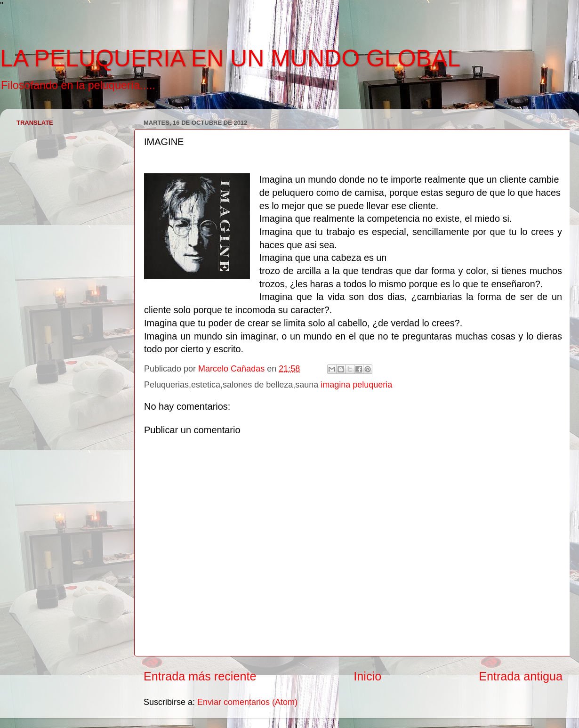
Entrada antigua (521, 676)
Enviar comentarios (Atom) (247, 702)
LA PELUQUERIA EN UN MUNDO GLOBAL (230, 58)
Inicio (367, 676)
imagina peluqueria (356, 385)
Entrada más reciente (200, 676)
